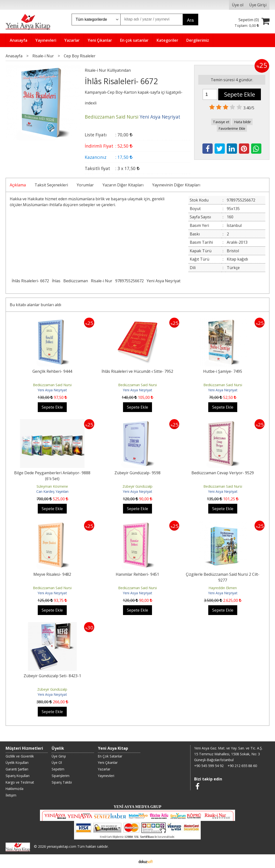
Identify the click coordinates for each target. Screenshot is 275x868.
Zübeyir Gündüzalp (137, 486)
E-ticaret (130, 861)
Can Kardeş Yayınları (52, 491)
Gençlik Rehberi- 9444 (52, 371)
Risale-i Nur (102, 281)
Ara (190, 20)
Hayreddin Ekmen (223, 588)
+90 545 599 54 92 (209, 766)
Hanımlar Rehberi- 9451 (137, 574)
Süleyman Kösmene (52, 486)
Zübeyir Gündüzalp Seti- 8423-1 (52, 676)
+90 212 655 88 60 (242, 766)
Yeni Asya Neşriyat (164, 281)
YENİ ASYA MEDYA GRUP (138, 807)
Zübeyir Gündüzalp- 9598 (137, 473)
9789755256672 (129, 281)
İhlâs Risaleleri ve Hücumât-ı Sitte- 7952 (137, 371)
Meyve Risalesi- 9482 (52, 574)
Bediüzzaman (76, 281)
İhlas (56, 281)
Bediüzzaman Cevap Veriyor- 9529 (223, 473)
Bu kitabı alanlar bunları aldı (35, 305)
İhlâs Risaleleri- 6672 (30, 281)
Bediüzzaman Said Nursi (52, 385)
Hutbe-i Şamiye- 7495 (223, 371)
